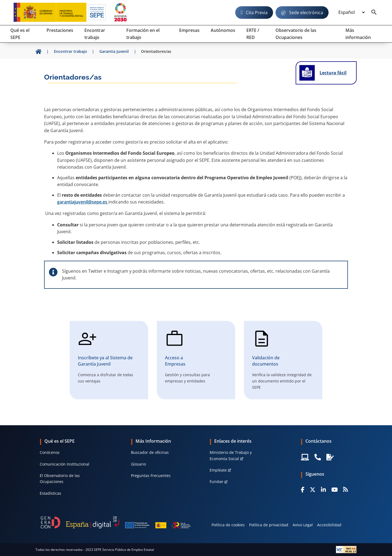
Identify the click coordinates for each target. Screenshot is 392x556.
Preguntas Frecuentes (151, 476)
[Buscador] (374, 13)
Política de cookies (228, 525)
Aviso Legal (303, 525)
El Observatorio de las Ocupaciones (60, 478)
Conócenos (50, 452)
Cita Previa (257, 13)
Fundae (216, 481)
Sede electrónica (306, 13)
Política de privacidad (269, 525)
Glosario (138, 464)
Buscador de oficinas (150, 452)
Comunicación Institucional (65, 464)
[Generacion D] (116, 522)
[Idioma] (351, 13)
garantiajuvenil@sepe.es (83, 202)
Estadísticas (50, 493)
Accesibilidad (329, 525)
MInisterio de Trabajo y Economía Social (231, 455)
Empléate (218, 470)
